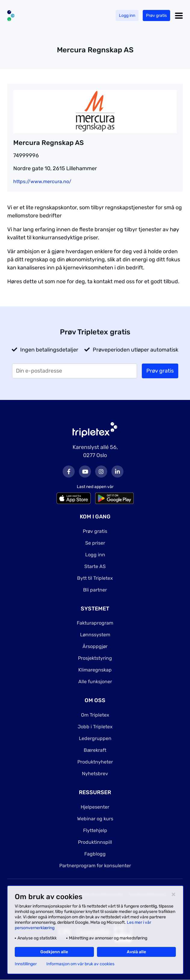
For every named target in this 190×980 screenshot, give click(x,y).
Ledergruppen (95, 738)
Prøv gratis (156, 15)
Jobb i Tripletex (95, 727)
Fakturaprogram (95, 623)
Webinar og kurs (95, 819)
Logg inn (127, 15)
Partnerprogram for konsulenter (95, 866)
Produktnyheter (95, 762)
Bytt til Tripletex (95, 578)
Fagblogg (95, 854)
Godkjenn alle (54, 952)
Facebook (69, 472)
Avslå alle (136, 952)
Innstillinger (26, 964)
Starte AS (95, 566)
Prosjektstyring (95, 658)
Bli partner (95, 590)
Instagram (101, 472)
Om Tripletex (95, 715)
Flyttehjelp (95, 830)
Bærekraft (95, 750)
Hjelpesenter (95, 807)
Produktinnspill (95, 842)
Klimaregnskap (95, 670)
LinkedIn (117, 472)
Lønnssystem (95, 635)
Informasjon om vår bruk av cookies (80, 964)
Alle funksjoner (95, 682)
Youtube (85, 472)
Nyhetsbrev (95, 774)
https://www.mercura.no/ (42, 181)
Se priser (95, 543)
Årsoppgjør (95, 646)
